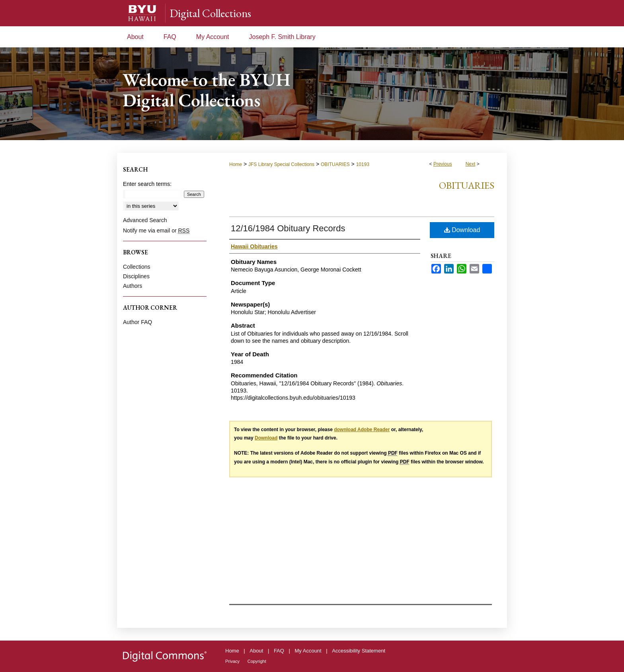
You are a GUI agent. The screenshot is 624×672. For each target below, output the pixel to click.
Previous (443, 164)
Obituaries (467, 185)
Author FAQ (137, 322)
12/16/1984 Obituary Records (288, 228)
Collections (136, 267)
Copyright (257, 661)
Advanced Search (145, 220)
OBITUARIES (335, 164)
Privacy (232, 661)
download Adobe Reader (362, 430)
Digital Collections (210, 13)
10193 (363, 164)
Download (462, 230)
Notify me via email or (156, 231)
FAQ (279, 651)
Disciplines (136, 276)
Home (236, 164)
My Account (308, 651)
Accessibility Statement (359, 651)
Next (471, 164)
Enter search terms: (147, 184)
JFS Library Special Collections (281, 164)
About (256, 651)
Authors (133, 286)
